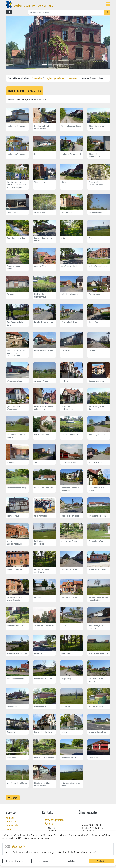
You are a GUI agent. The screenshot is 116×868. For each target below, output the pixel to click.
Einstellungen (72, 861)
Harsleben (73, 78)
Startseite (37, 78)
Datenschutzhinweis (15, 861)
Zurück (13, 798)
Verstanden (101, 861)
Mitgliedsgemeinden (55, 78)
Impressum (44, 861)
